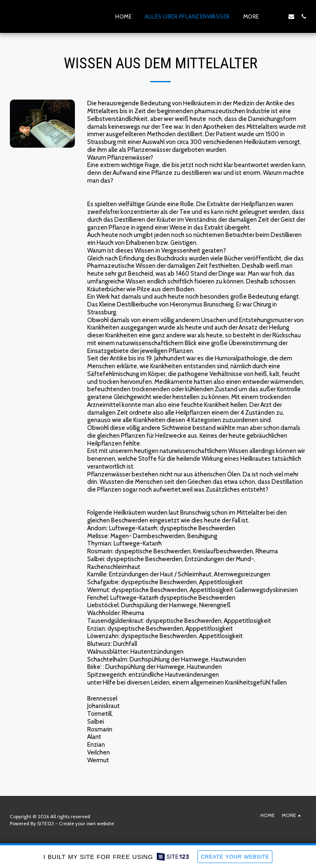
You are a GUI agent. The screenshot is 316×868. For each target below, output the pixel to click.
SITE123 (45, 823)
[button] (279, 16)
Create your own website (86, 823)
